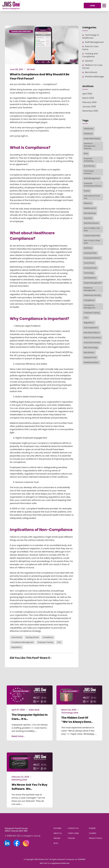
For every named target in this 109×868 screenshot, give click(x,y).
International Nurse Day (92, 197)
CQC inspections (91, 328)
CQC (59, 642)
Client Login (73, 833)
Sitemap (92, 828)
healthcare (89, 129)
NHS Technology (91, 347)
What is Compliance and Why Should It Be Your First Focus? (40, 76)
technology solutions (89, 172)
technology (89, 273)
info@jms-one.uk (32, 836)
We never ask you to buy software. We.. (30, 787)
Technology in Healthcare (91, 36)
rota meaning (90, 213)
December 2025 (90, 111)
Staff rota (88, 248)
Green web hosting (92, 139)
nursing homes (32, 637)
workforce (88, 134)
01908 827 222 (14, 836)
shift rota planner (91, 223)
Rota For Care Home (92, 338)
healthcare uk (90, 208)
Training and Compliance (21, 31)
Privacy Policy (96, 838)
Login (92, 6)
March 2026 (88, 98)
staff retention (90, 278)
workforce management (90, 289)
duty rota (88, 218)
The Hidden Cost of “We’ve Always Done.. (77, 720)
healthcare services (92, 295)
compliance (48, 637)
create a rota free (92, 236)
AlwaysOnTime (90, 357)
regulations (16, 647)
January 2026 (89, 107)
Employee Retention (92, 258)
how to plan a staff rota (92, 242)
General (89, 61)
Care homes (17, 637)
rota (86, 153)
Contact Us (73, 828)
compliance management (22, 642)
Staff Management (94, 42)
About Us (58, 833)
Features (57, 828)
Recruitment (91, 72)
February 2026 (89, 102)
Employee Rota (90, 253)
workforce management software (90, 146)
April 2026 (87, 94)
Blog (56, 843)
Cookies (93, 833)
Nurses (87, 191)
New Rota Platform (92, 333)
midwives (88, 203)
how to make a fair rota (92, 229)
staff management (92, 178)
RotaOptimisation (91, 362)
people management (93, 283)
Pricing (57, 838)
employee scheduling (89, 160)
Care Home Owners (92, 343)
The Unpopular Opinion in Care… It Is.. (30, 717)
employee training (45, 642)
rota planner (89, 166)
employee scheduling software (93, 185)
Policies (71, 838)
